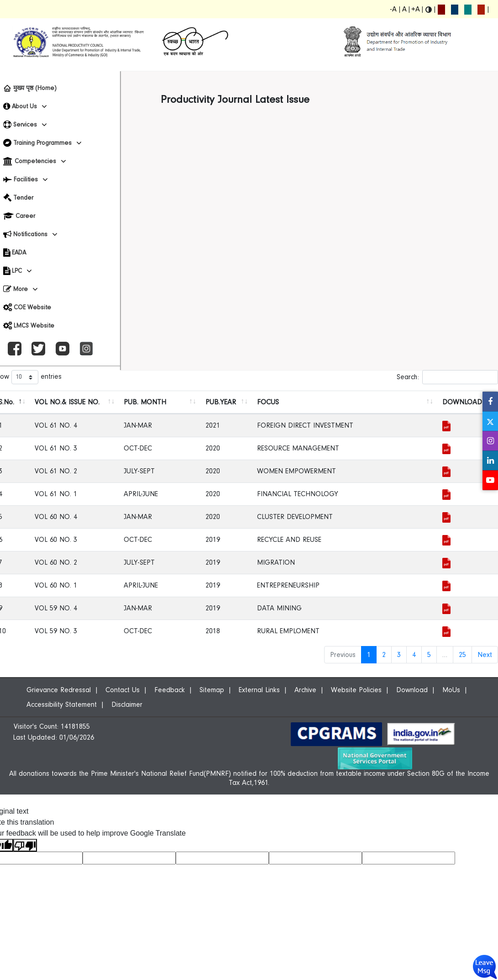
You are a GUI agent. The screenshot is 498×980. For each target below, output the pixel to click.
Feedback (170, 690)
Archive (305, 690)
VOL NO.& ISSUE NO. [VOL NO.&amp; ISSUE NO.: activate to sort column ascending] (67, 402)
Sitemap (212, 690)
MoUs (451, 690)
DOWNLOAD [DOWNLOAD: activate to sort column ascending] (462, 402)
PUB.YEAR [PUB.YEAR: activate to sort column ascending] (221, 402)
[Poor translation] (25, 845)
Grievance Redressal (59, 690)
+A (416, 9)
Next (485, 655)
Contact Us (123, 690)
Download (412, 690)
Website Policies (356, 690)
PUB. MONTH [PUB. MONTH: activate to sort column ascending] (145, 402)
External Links (259, 690)
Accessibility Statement (62, 705)
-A (393, 9)
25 (462, 655)
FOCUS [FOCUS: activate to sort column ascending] (268, 402)
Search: (447, 377)
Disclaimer (127, 705)
